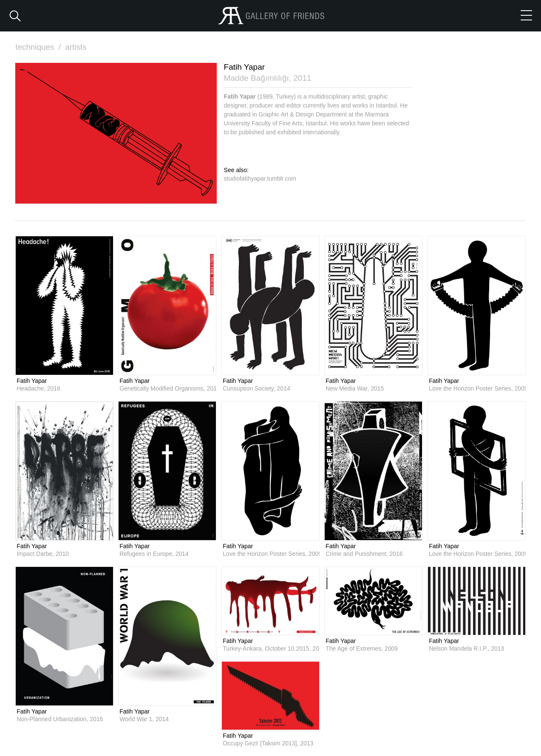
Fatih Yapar (32, 380)
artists (76, 47)
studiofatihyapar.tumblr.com (260, 178)
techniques (39, 47)
